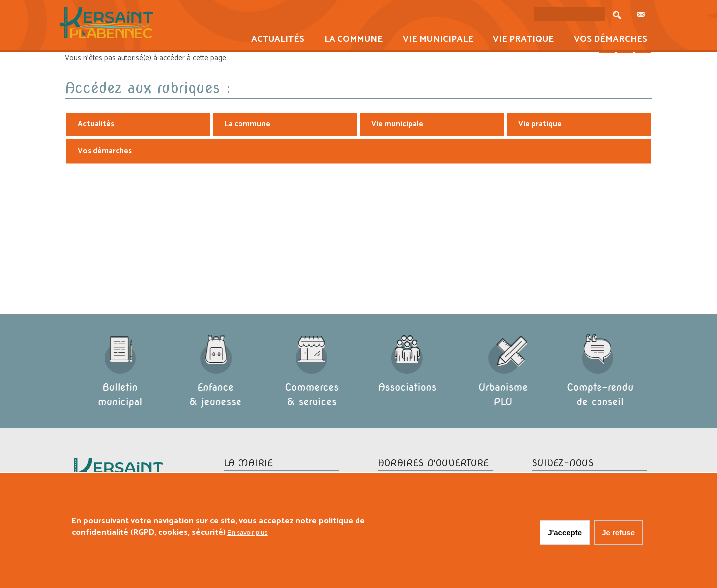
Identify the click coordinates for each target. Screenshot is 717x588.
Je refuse (618, 532)
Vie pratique (520, 40)
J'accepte (565, 532)
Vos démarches (607, 40)
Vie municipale (435, 40)
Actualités (275, 40)
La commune (350, 40)
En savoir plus (247, 533)
